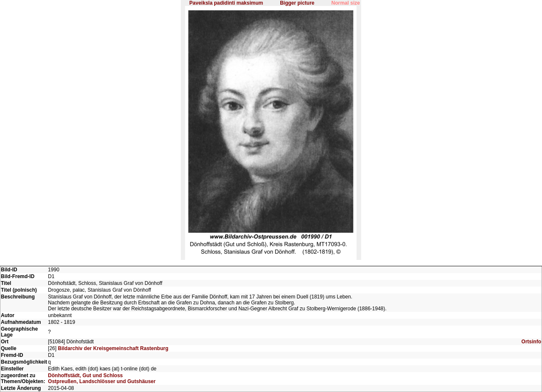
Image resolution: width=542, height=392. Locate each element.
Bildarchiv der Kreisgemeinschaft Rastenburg (113, 348)
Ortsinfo (531, 342)
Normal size (346, 3)
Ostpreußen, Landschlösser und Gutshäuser (102, 381)
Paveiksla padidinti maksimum (226, 3)
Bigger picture (297, 3)
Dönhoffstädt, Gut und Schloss (85, 375)
